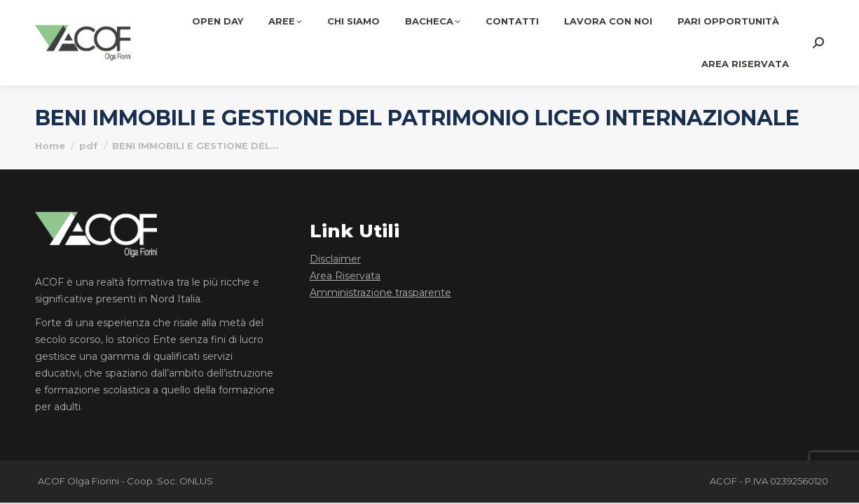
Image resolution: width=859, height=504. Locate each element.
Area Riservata (345, 276)
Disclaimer (335, 259)
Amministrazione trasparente (380, 293)
